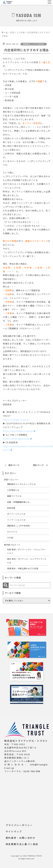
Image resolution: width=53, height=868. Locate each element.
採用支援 (11, 508)
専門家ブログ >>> (12, 545)
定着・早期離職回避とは (18, 502)
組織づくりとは (14, 496)
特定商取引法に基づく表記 (22, 844)
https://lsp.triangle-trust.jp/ (19, 431)
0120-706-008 (32, 771)
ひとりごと (12, 532)
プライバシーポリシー (19, 825)
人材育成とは (13, 490)
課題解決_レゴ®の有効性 (18, 526)
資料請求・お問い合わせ (21, 838)
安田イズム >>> (11, 479)
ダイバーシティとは (16, 514)
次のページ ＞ (40, 465)
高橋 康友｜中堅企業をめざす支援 (23, 568)
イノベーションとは (16, 520)
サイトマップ (14, 831)
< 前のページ (12, 465)
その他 (10, 538)
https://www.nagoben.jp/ (17, 439)
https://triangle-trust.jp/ (16, 420)
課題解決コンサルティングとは (21, 484)
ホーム (5, 32)
